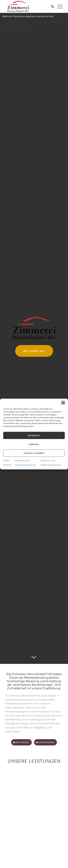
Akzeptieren (34, 435)
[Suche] (51, 6)
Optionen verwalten (34, 453)
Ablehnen (34, 444)
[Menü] (58, 6)
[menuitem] (51, 6)
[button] (63, 403)
